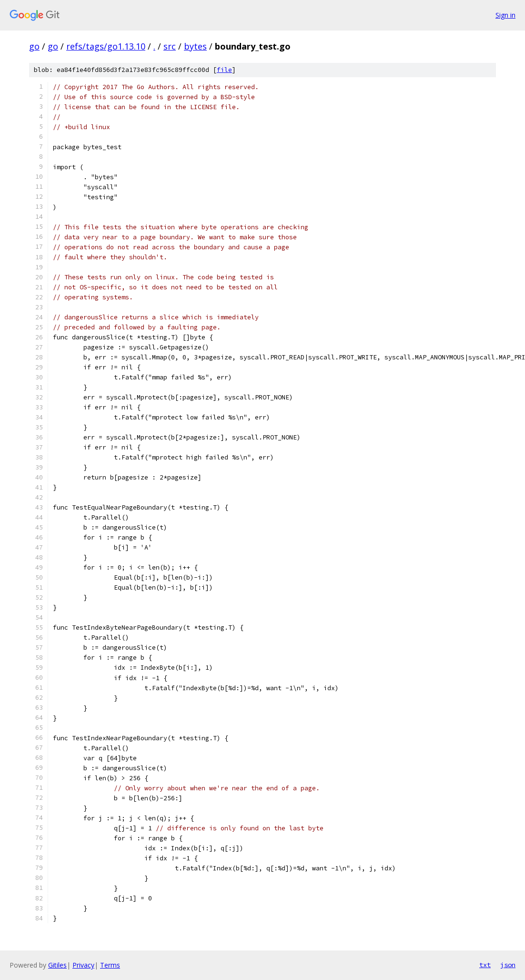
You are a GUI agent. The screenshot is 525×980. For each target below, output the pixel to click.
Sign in (505, 15)
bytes (195, 46)
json (508, 965)
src (170, 46)
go (34, 46)
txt (485, 965)
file (224, 70)
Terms (110, 965)
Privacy (83, 965)
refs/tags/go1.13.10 (106, 46)
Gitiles (57, 965)
